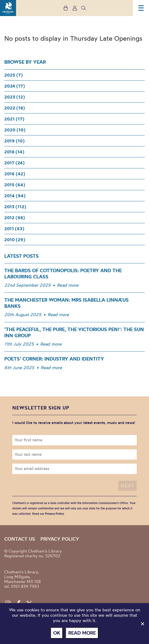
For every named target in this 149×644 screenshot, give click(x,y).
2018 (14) (14, 152)
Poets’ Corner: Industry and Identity (54, 359)
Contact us (20, 539)
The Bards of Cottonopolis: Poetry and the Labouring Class (63, 274)
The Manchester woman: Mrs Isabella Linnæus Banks (66, 303)
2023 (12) (15, 97)
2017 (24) (14, 163)
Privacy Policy (54, 514)
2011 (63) (14, 229)
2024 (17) (15, 86)
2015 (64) (15, 185)
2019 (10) (14, 141)
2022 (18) (15, 108)
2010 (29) (15, 240)
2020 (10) (15, 130)
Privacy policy (60, 539)
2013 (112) (15, 207)
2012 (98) (15, 218)
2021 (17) (14, 119)
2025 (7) (14, 75)
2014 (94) (15, 196)
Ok (57, 633)
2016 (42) (15, 174)
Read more (68, 285)
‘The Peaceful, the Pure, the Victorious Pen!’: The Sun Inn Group (74, 332)
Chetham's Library (8, 8)
